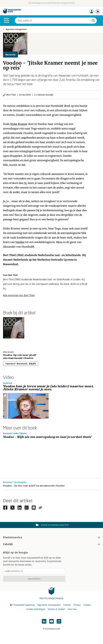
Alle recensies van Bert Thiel (19, 295)
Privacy (77, 605)
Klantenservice (51, 537)
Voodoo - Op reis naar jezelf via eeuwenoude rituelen (34, 486)
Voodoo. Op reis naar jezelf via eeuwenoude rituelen (20, 357)
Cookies (87, 605)
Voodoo (20, 242)
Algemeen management (16, 29)
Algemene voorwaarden (49, 605)
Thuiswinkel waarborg (23, 605)
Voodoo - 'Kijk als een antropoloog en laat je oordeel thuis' (47, 437)
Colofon (67, 605)
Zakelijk (51, 544)
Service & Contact (56, 609)
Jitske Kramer (19, 124)
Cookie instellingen (36, 609)
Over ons (72, 609)
